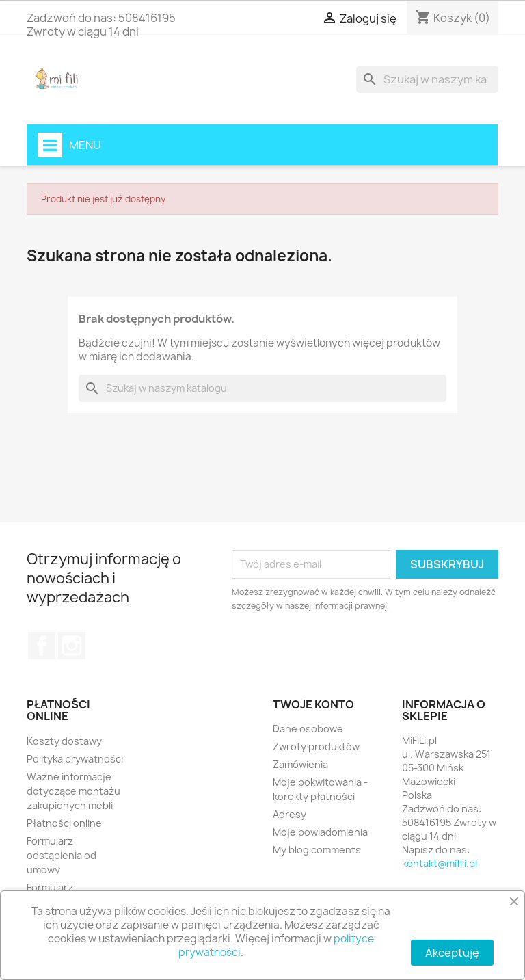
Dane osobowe (308, 729)
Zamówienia (300, 764)
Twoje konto (313, 704)
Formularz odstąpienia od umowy (62, 855)
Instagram (72, 646)
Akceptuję (452, 953)
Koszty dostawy (64, 741)
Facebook (42, 646)
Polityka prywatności (75, 759)
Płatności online (64, 823)
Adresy (290, 814)
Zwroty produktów (316, 746)
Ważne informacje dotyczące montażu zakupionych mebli (73, 791)
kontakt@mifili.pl (440, 863)
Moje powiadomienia (320, 832)
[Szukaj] (427, 79)
